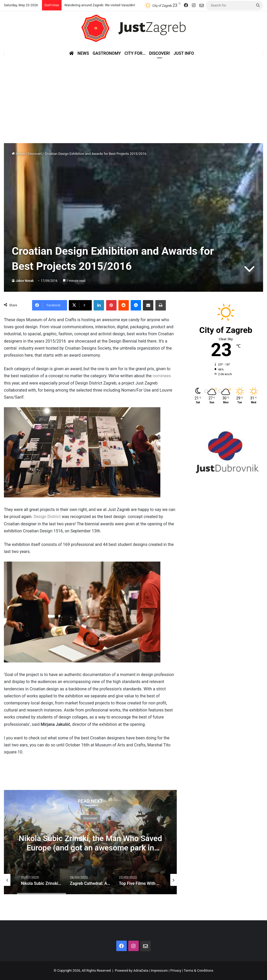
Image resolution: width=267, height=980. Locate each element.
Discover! (160, 53)
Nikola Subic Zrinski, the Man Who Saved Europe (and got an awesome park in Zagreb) (90, 847)
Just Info (184, 53)
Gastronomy (107, 53)
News (83, 53)
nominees (162, 376)
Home (18, 154)
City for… (135, 53)
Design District (47, 517)
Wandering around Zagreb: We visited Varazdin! (100, 5)
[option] (90, 842)
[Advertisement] (133, 96)
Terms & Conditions (199, 970)
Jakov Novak (25, 281)
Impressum (159, 970)
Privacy (176, 970)
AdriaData (141, 970)
